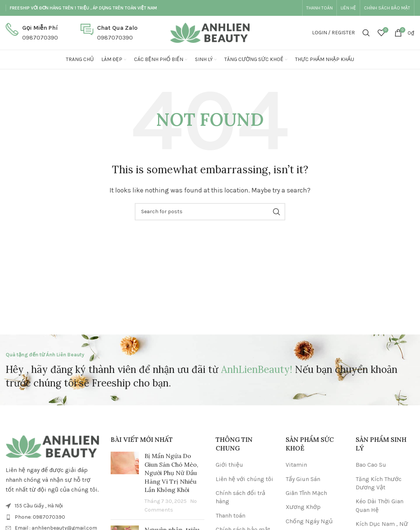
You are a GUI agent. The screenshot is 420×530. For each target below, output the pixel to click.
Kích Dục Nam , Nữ (382, 524)
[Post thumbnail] (125, 483)
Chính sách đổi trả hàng (240, 497)
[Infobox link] (32, 33)
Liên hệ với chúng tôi (244, 479)
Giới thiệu (229, 465)
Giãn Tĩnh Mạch (306, 493)
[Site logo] (210, 32)
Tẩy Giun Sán (303, 479)
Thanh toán (231, 515)
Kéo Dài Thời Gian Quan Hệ (380, 505)
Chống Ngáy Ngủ (309, 521)
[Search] (366, 33)
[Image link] (52, 446)
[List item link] (52, 517)
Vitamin (296, 465)
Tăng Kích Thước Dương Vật (379, 483)
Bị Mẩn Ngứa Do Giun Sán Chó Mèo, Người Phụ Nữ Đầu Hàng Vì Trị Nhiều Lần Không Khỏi (171, 473)
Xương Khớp (303, 507)
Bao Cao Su (371, 465)
